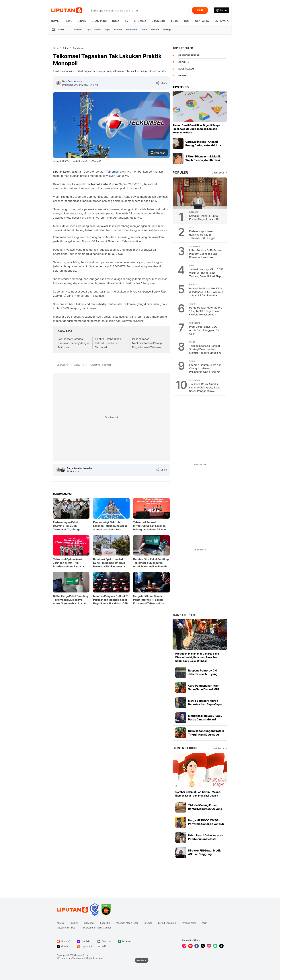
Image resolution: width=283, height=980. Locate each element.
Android (155, 30)
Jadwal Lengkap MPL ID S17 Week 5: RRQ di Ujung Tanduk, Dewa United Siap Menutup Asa (206, 274)
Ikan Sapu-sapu (184, 615)
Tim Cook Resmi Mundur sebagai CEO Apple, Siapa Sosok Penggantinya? (205, 387)
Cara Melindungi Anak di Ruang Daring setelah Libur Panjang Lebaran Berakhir (203, 145)
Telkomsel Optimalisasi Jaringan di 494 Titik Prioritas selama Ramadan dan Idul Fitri (69, 563)
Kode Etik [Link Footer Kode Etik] (105, 923)
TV (127, 21)
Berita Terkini (185, 748)
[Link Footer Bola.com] (105, 941)
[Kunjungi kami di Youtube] (190, 946)
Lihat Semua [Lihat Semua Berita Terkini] (218, 748)
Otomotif (159, 21)
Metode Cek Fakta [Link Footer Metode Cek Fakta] (66, 928)
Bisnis (82, 21)
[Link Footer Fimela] (64, 947)
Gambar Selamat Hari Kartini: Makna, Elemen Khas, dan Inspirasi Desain (198, 794)
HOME (55, 21)
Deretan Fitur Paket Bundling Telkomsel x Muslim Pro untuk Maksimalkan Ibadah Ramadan (151, 563)
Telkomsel (113, 172)
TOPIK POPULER (183, 48)
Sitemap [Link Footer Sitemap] (148, 923)
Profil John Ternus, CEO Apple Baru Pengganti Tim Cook (205, 330)
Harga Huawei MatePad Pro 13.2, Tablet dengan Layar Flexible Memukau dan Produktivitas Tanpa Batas (206, 313)
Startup (167, 30)
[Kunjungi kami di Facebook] (197, 946)
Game (97, 30)
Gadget (78, 30)
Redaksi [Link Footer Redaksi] (74, 923)
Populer (180, 172)
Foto (175, 21)
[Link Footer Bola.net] (125, 941)
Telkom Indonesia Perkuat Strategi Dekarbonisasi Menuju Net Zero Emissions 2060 (205, 351)
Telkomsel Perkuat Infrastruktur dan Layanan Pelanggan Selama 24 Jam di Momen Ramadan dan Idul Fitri (151, 526)
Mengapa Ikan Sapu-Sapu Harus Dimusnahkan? (205, 718)
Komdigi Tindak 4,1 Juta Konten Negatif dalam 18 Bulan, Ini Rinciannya (204, 219)
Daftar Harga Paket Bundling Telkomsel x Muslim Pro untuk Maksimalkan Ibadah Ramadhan (71, 600)
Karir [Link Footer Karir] (204, 923)
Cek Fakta (202, 21)
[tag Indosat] (79, 365)
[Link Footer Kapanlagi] (84, 947)
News (68, 21)
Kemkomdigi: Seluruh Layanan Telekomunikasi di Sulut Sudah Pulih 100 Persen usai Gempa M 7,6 (110, 526)
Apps (107, 30)
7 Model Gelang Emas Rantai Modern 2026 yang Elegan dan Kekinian (205, 809)
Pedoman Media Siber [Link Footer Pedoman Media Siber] (127, 923)
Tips (88, 30)
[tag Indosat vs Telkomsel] (100, 365)
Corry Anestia (75, 81)
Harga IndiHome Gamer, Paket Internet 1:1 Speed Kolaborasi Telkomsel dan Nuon (149, 600)
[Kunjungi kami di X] (203, 946)
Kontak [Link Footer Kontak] (60, 923)
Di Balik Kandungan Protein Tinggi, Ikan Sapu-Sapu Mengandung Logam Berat (206, 735)
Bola (116, 21)
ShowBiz (140, 21)
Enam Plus (99, 21)
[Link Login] (222, 10)
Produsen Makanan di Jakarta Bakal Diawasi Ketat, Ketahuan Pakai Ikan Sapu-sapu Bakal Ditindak (197, 657)
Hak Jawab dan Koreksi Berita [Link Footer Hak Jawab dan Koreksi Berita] (96, 928)
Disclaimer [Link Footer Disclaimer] (89, 923)
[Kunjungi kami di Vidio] (184, 946)
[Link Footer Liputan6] (72, 910)
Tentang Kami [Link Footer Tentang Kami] (189, 923)
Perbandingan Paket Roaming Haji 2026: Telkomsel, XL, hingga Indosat (67, 526)
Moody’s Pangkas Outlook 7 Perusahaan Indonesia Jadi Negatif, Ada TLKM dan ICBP (110, 600)
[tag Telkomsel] (62, 365)
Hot (187, 21)
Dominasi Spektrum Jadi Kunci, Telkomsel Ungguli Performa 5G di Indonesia (109, 563)
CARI (200, 10)
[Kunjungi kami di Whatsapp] (215, 946)
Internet (118, 30)
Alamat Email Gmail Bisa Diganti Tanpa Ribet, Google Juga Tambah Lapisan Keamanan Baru (196, 129)
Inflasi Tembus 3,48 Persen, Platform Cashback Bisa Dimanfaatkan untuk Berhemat (206, 255)
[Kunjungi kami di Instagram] (209, 946)
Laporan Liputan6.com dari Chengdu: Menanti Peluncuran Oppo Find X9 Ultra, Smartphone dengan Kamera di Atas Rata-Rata (205, 372)
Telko (144, 30)
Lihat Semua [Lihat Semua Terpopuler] (218, 173)
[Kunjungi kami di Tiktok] (221, 946)
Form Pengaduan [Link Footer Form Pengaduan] (167, 923)
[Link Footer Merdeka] (84, 941)
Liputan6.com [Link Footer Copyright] (82, 955)
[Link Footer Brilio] (105, 947)
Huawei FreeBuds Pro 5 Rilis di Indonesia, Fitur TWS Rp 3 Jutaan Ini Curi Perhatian (206, 292)
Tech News (132, 30)
